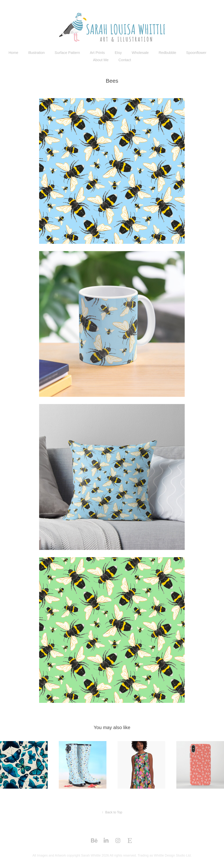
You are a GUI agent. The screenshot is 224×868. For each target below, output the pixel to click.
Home (13, 53)
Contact (125, 60)
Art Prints (97, 53)
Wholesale (140, 53)
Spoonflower (196, 53)
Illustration (36, 53)
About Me (101, 60)
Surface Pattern (67, 53)
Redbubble (167, 53)
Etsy (118, 53)
